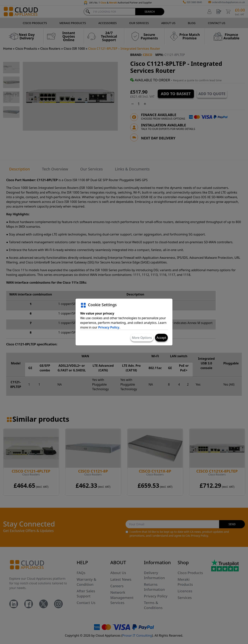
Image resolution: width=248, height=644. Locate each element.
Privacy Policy (109, 327)
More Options (142, 338)
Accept (161, 338)
